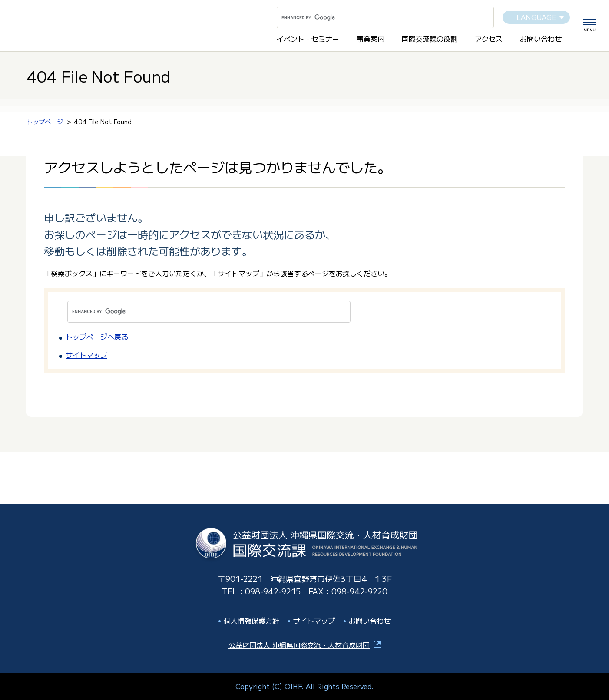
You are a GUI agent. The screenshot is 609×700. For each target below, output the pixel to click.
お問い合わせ (541, 39)
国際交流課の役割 (430, 39)
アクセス (489, 39)
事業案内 (371, 39)
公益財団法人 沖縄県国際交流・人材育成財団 (299, 645)
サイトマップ (86, 355)
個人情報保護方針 (252, 621)
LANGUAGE (536, 17)
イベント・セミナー (308, 39)
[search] (375, 17)
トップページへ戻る (97, 337)
